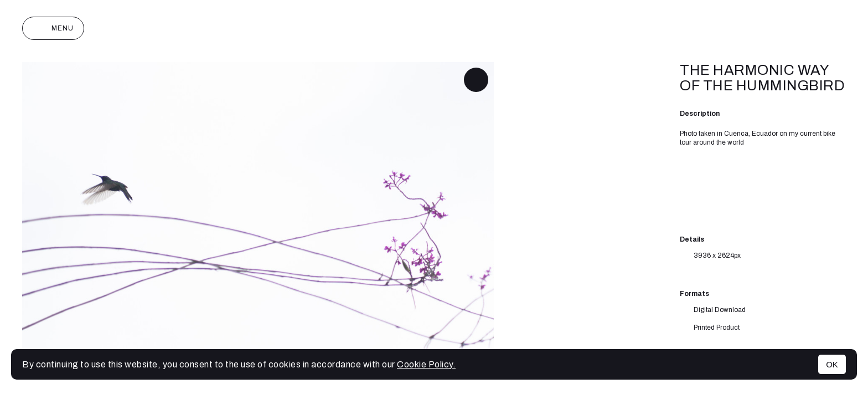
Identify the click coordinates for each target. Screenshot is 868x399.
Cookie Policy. (426, 364)
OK (832, 364)
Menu (53, 28)
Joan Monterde (434, 28)
